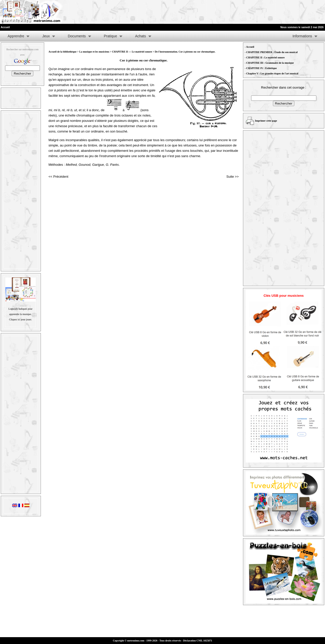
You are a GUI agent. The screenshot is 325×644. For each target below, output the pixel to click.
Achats (141, 36)
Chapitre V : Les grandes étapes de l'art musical (272, 73)
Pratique (110, 36)
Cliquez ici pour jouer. (20, 319)
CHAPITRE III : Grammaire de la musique (270, 63)
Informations (302, 36)
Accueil (250, 47)
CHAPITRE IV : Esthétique (262, 68)
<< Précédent (58, 177)
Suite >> (233, 177)
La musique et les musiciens (94, 52)
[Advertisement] (263, 12)
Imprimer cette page (266, 121)
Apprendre (16, 36)
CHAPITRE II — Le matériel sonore (132, 52)
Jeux (46, 36)
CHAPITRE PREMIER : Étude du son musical (272, 52)
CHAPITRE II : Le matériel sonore (265, 57)
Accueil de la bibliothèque (62, 52)
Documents (77, 36)
